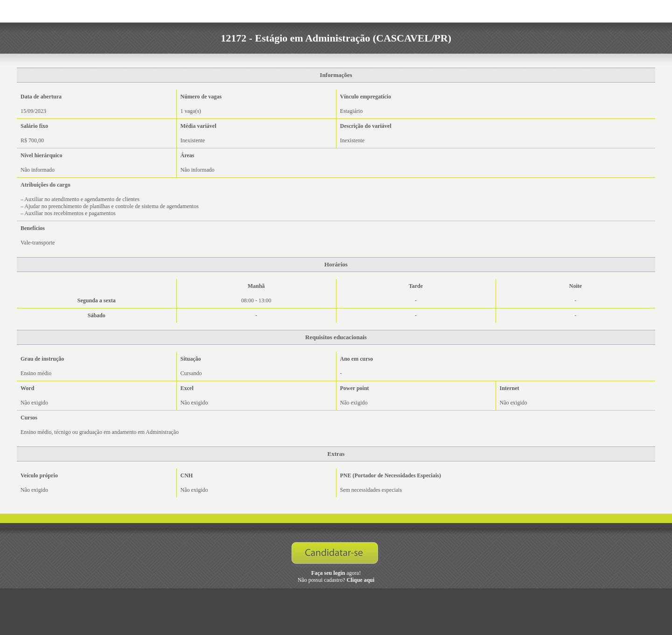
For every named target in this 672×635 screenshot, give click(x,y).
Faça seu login (328, 573)
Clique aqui (361, 580)
